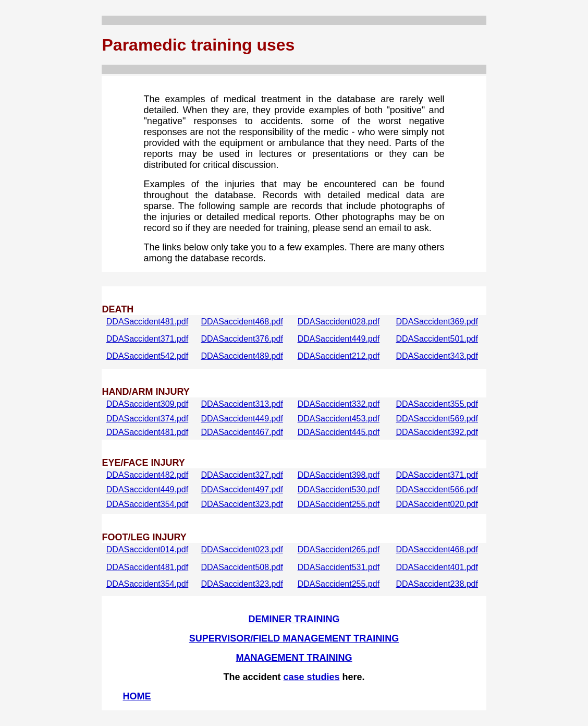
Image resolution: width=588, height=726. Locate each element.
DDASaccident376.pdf (242, 339)
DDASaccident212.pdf (339, 356)
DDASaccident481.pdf (147, 322)
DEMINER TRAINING (294, 619)
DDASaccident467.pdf (242, 432)
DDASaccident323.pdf (242, 504)
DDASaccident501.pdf (437, 339)
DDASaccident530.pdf (339, 489)
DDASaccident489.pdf (242, 356)
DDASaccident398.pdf (339, 475)
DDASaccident (133, 549)
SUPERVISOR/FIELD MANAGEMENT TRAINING (294, 638)
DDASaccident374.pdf (147, 419)
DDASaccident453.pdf (339, 419)
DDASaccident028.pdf (339, 322)
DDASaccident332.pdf (339, 404)
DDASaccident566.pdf (437, 489)
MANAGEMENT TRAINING (294, 658)
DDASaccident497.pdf (242, 489)
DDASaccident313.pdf (242, 404)
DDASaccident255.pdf (339, 504)
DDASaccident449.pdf (339, 339)
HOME (137, 696)
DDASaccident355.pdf (437, 404)
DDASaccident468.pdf (242, 322)
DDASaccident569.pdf (437, 419)
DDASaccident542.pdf (147, 356)
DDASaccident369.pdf (437, 322)
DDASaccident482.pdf (147, 475)
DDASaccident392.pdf (437, 432)
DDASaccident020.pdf (437, 504)
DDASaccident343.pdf (437, 356)
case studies (311, 677)
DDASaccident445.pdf (339, 432)
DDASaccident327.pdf (242, 475)
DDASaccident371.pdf (147, 339)
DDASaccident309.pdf (147, 404)
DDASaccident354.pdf (147, 504)
